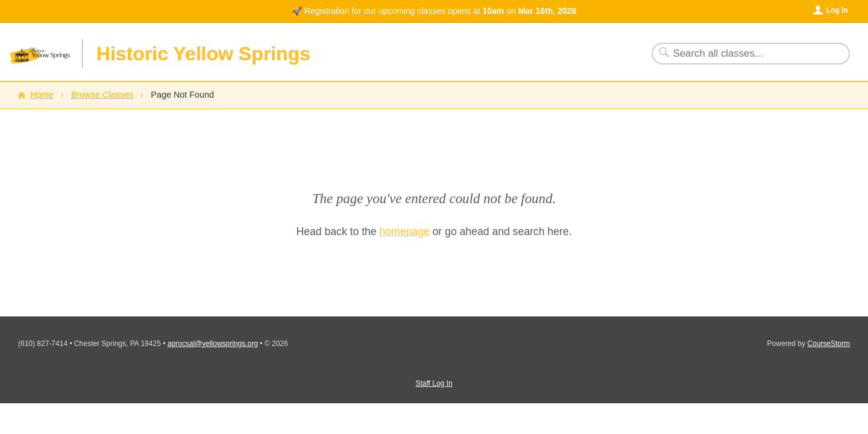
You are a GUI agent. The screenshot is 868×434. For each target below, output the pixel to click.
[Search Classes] (744, 54)
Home (42, 95)
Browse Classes (102, 95)
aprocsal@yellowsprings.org (213, 344)
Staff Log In (434, 383)
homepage (405, 231)
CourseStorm (829, 344)
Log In (837, 10)
